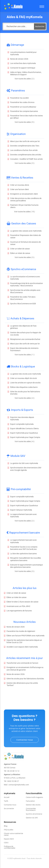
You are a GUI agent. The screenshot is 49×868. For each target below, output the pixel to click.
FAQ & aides (9, 830)
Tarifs (6, 801)
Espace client (9, 839)
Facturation (30, 801)
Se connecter (9, 808)
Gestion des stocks (33, 805)
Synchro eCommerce (34, 814)
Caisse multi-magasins (34, 797)
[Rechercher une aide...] (19, 26)
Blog (6, 826)
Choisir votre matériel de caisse (13, 834)
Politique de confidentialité (10, 847)
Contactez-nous (10, 805)
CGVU (6, 843)
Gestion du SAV (32, 818)
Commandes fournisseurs (31, 809)
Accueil (7, 797)
